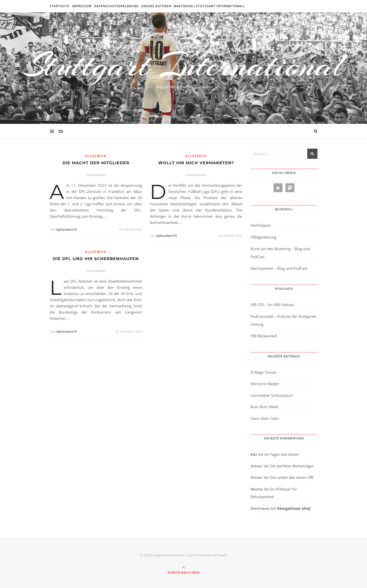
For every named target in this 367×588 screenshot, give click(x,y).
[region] (64, 546)
